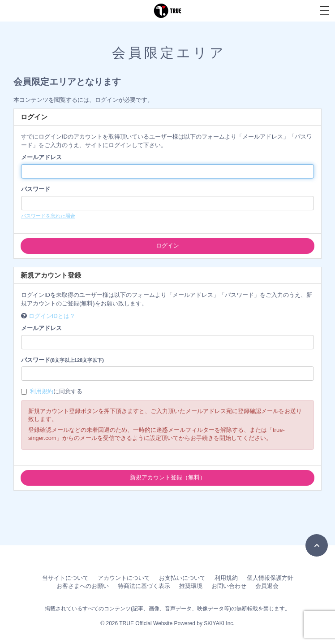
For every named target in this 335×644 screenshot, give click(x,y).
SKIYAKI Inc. (219, 623)
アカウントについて (124, 578)
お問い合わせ (229, 586)
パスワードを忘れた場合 (48, 216)
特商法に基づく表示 (144, 586)
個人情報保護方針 (270, 578)
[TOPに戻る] (317, 545)
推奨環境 (191, 586)
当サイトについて (65, 578)
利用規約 (42, 391)
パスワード (36, 189)
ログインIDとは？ (52, 316)
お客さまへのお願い (83, 586)
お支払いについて (182, 578)
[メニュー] (324, 11)
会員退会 (267, 586)
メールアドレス (41, 157)
